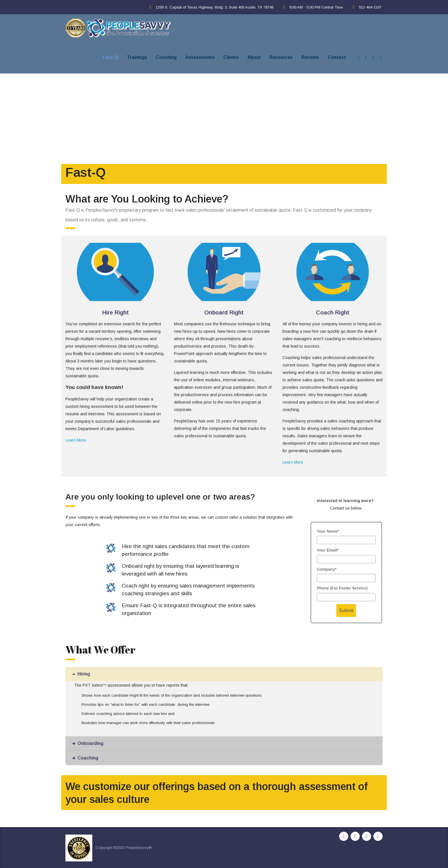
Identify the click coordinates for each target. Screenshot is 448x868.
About (254, 57)
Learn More (76, 440)
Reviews (310, 57)
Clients (231, 57)
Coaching (166, 57)
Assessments (200, 57)
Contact (337, 57)
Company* (327, 569)
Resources (281, 57)
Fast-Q (110, 57)
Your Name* (328, 531)
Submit (346, 611)
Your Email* (328, 550)
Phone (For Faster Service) (342, 588)
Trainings (137, 57)
